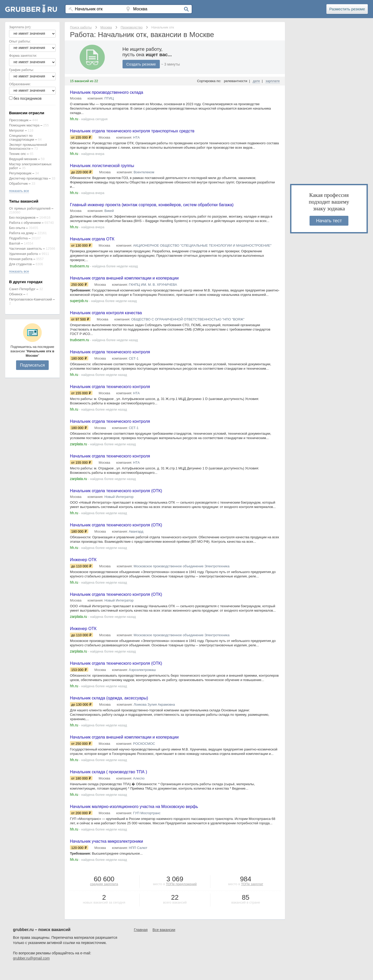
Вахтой (15, 243)
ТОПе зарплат (252, 895)
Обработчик (18, 184)
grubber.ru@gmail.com (31, 970)
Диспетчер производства (28, 178)
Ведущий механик (23, 159)
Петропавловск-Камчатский (31, 299)
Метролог (17, 130)
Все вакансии (164, 941)
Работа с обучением (25, 223)
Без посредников (22, 217)
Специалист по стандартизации (22, 138)
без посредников (28, 98)
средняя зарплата (104, 895)
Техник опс (17, 154)
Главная (141, 941)
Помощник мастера (24, 125)
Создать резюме (142, 64)
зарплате (273, 81)
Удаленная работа (23, 254)
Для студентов (20, 264)
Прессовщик (19, 120)
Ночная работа (21, 259)
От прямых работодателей (30, 208)
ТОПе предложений (181, 895)
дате (256, 81)
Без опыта (17, 228)
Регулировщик (20, 173)
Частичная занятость (26, 249)
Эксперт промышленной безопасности (28, 147)
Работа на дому (21, 233)
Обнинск (16, 294)
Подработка (18, 238)
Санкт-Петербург (22, 289)
